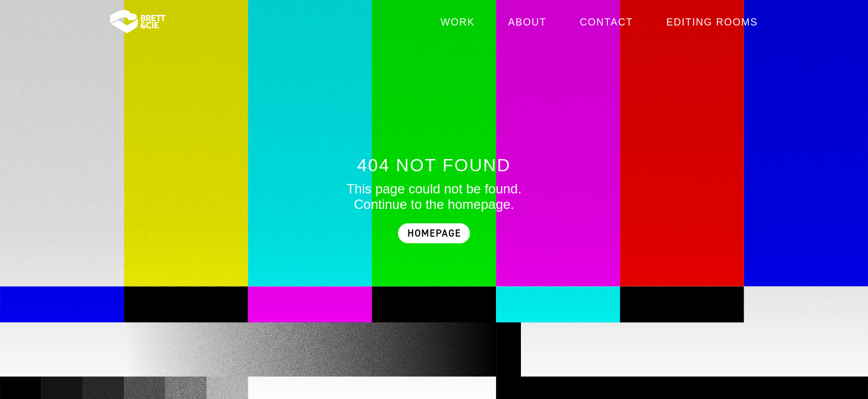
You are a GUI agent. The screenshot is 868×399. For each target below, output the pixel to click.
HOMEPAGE (434, 234)
